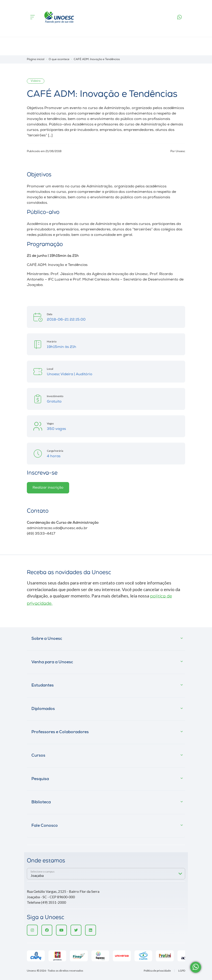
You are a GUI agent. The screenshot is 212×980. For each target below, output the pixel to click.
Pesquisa (40, 779)
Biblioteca (41, 802)
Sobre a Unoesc (47, 639)
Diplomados (43, 709)
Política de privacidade (157, 971)
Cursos (38, 756)
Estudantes (43, 685)
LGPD (182, 971)
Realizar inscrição (48, 488)
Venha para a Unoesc (52, 662)
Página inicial (36, 59)
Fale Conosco (45, 826)
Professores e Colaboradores (60, 732)
